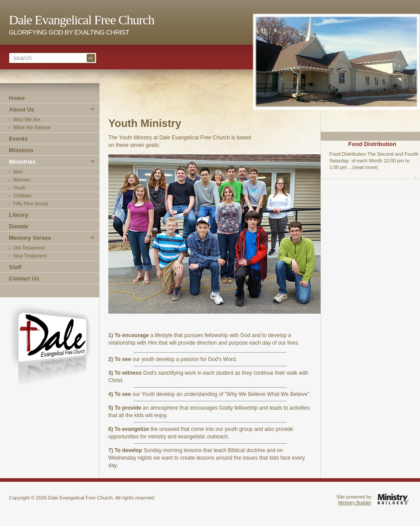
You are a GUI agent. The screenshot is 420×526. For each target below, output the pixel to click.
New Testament (30, 256)
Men (18, 172)
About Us (22, 109)
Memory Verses (30, 238)
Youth (19, 188)
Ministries (22, 162)
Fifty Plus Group (31, 203)
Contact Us (24, 278)
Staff (15, 267)
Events (18, 139)
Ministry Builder (355, 503)
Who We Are (27, 119)
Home (17, 98)
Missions (21, 150)
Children (22, 196)
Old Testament (29, 248)
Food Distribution (372, 144)
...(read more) (363, 167)
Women (22, 180)
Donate (19, 226)
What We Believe (32, 127)
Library (19, 215)
